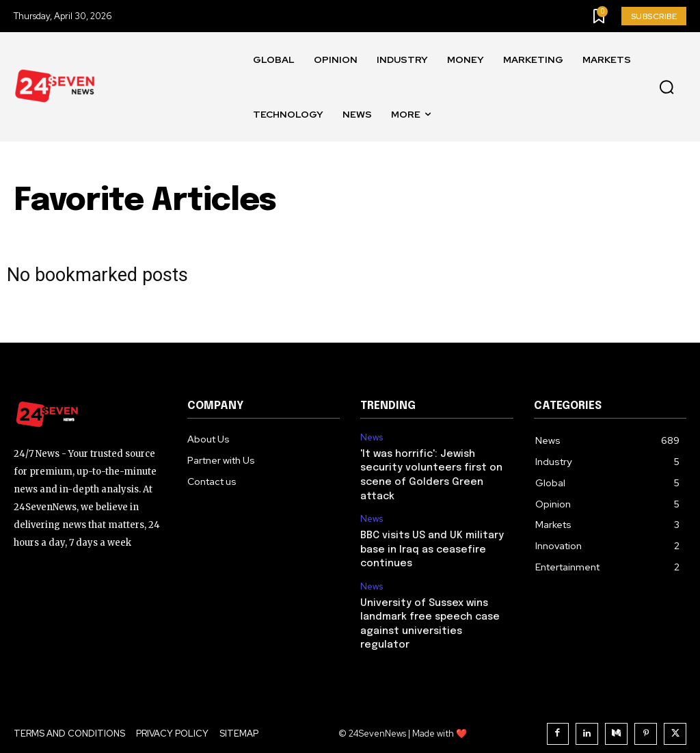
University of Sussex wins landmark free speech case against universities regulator (435, 610)
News (371, 438)
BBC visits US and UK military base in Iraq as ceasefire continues (430, 545)
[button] (667, 88)
